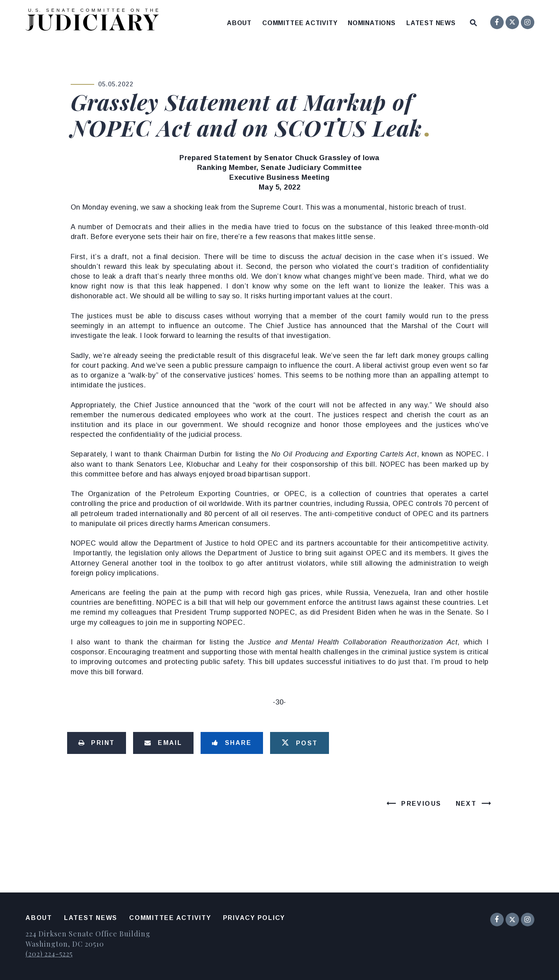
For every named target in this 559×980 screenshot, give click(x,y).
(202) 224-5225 (49, 954)
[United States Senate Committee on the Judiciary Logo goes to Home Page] (95, 21)
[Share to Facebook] (232, 743)
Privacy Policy (254, 918)
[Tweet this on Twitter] (300, 743)
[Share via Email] (163, 743)
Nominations (372, 23)
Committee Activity (300, 23)
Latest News (431, 23)
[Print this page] (97, 743)
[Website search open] (473, 21)
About (239, 23)
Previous (421, 804)
